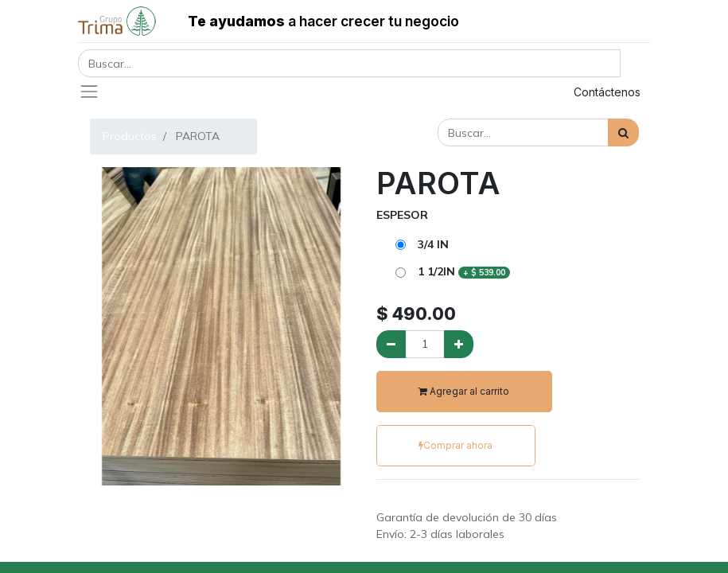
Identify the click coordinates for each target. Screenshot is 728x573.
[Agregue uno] (459, 344)
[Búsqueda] (623, 133)
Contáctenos (607, 92)
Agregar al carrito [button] (464, 391)
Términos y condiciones (437, 501)
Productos (130, 136)
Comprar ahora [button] (455, 445)
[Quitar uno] (391, 344)
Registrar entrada (489, 92)
